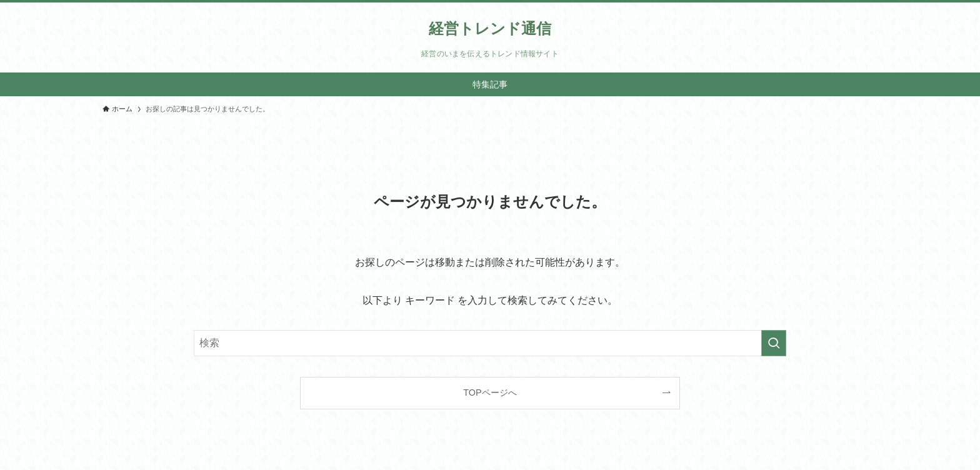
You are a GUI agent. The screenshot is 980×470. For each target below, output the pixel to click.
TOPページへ (490, 392)
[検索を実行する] (774, 343)
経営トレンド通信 (490, 29)
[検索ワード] (490, 343)
